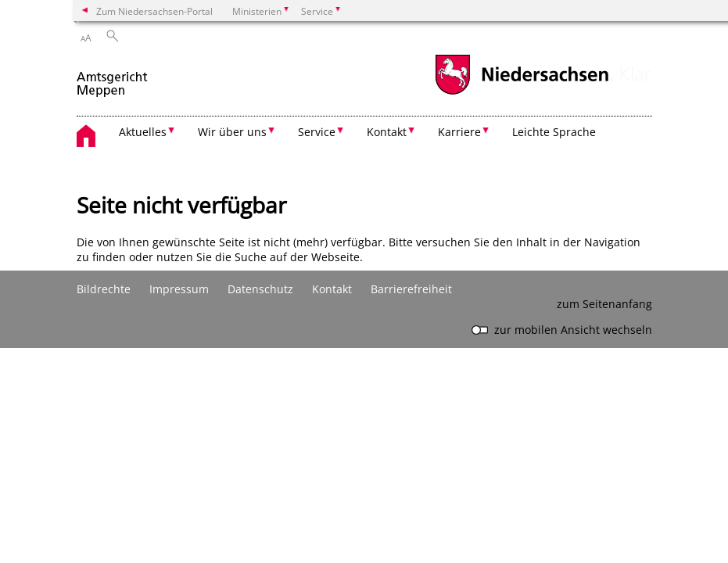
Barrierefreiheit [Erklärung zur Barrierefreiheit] (411, 289)
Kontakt (332, 289)
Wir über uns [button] (232, 132)
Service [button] (317, 132)
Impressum (179, 289)
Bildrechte (104, 289)
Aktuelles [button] (143, 132)
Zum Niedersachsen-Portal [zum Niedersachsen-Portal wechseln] (154, 11)
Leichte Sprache (554, 132)
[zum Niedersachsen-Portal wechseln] (522, 93)
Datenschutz (260, 289)
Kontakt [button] (387, 132)
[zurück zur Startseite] (113, 77)
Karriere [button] (459, 132)
